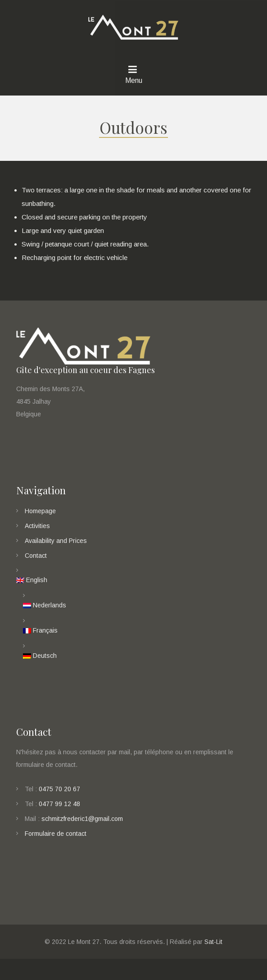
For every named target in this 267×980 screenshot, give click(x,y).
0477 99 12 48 (59, 811)
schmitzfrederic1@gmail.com (82, 826)
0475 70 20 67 (59, 796)
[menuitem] (134, 588)
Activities (37, 533)
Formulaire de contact (56, 841)
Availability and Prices (56, 548)
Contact (36, 563)
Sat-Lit (213, 949)
